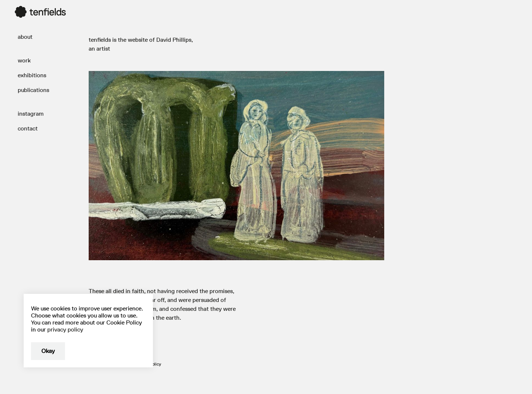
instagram (31, 114)
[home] (40, 12)
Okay (48, 351)
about (25, 37)
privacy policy (65, 330)
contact (28, 128)
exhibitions (32, 75)
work (24, 60)
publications (33, 90)
